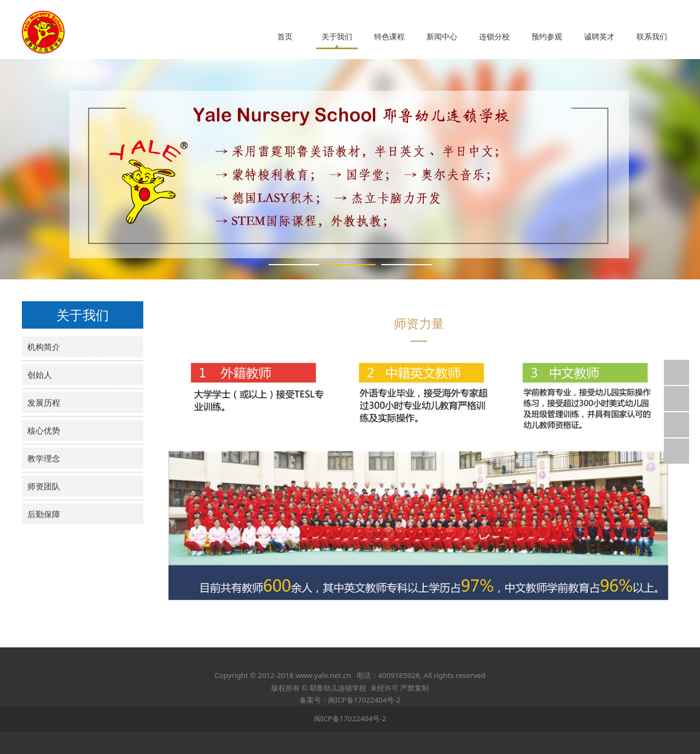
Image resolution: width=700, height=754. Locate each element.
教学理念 (44, 458)
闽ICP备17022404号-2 (350, 718)
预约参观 (547, 37)
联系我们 (652, 37)
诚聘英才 (599, 37)
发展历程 (44, 402)
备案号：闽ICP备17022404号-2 (350, 700)
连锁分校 (494, 37)
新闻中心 (442, 37)
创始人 (40, 375)
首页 (285, 37)
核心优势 (44, 430)
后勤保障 (44, 514)
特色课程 (389, 37)
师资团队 (44, 486)
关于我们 (337, 37)
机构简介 (44, 347)
